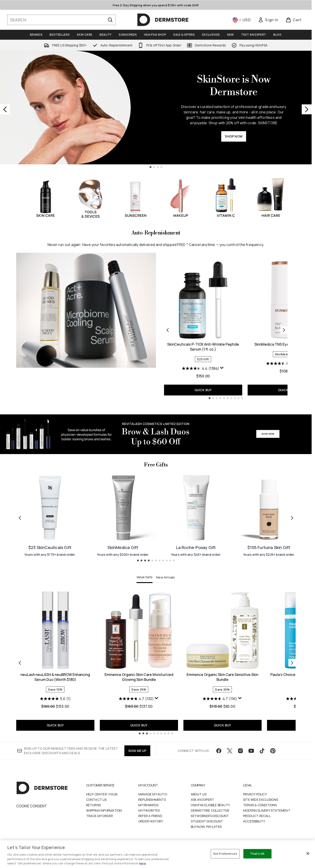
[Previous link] (20, 518)
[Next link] (292, 518)
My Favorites (149, 810)
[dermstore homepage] (163, 20)
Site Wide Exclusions (261, 800)
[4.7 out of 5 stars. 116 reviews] (220, 699)
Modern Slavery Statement (267, 810)
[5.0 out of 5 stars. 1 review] (55, 699)
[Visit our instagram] (240, 751)
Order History (151, 821)
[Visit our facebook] (219, 751)
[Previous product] (168, 330)
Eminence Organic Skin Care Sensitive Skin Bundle (222, 677)
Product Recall (257, 816)
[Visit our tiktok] (262, 751)
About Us (199, 794)
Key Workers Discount (210, 816)
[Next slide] (307, 109)
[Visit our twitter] (230, 751)
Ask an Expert (203, 800)
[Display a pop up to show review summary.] (222, 368)
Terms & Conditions (260, 805)
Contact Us (96, 800)
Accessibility (254, 821)
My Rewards (148, 805)
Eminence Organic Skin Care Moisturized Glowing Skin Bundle (139, 677)
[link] (268, 20)
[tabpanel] (156, 663)
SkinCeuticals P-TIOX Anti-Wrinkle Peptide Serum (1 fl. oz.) (203, 347)
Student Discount (207, 821)
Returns (93, 805)
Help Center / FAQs (102, 794)
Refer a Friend (150, 816)
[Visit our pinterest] (273, 751)
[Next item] (292, 663)
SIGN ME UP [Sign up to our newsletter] (137, 751)
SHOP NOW (234, 136)
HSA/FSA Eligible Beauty (210, 805)
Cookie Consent (32, 806)
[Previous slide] (5, 109)
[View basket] (294, 20)
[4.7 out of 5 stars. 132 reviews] (136, 699)
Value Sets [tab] (145, 577)
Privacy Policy (255, 794)
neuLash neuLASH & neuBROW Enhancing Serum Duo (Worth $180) (55, 677)
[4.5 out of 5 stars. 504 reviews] (284, 363)
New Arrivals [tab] (165, 577)
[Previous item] (20, 663)
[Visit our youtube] (251, 751)
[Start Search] (110, 20)
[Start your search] (62, 20)
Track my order (100, 816)
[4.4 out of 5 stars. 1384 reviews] (200, 368)
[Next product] (284, 330)
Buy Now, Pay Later (206, 827)
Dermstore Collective (210, 810)
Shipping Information (104, 810)
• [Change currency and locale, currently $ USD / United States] (242, 20)
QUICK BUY (203, 390)
